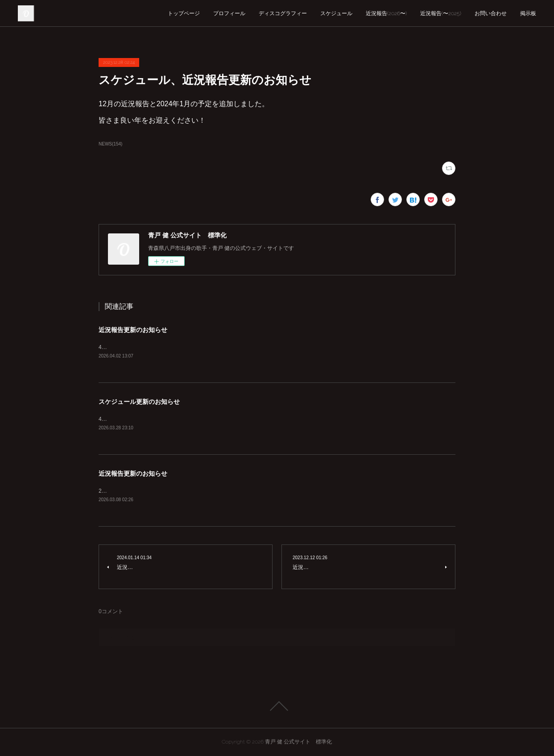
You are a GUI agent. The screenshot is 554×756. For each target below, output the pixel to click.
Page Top (277, 706)
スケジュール (336, 13)
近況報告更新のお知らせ (133, 330)
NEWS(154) (110, 144)
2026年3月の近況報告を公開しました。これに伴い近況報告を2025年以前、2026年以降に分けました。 (222, 491)
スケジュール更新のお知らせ (139, 402)
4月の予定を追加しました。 (132, 419)
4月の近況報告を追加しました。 (138, 347)
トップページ (184, 13)
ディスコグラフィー (283, 13)
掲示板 (528, 13)
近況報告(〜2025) (441, 13)
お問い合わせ (491, 13)
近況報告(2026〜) (386, 13)
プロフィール (229, 13)
